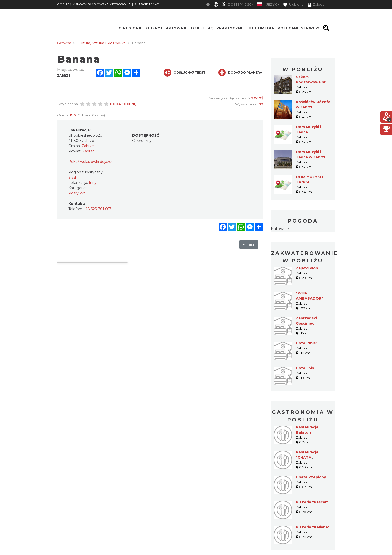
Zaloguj (316, 5)
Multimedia (261, 28)
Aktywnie (177, 28)
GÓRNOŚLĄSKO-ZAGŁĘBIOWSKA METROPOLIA (94, 4)
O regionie (131, 28)
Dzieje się (202, 28)
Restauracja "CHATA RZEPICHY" (307, 457)
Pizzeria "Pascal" (312, 502)
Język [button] (272, 4)
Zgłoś (257, 98)
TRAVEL (148, 4)
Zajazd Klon (307, 268)
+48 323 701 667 (97, 209)
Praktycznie (231, 28)
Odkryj (154, 28)
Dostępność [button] (240, 4)
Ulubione (293, 5)
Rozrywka (77, 193)
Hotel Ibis (305, 368)
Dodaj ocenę (123, 104)
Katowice (280, 229)
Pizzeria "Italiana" (313, 527)
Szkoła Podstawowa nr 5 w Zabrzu (312, 82)
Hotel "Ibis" (307, 343)
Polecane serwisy (299, 28)
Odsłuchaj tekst (185, 73)
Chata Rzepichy (311, 477)
